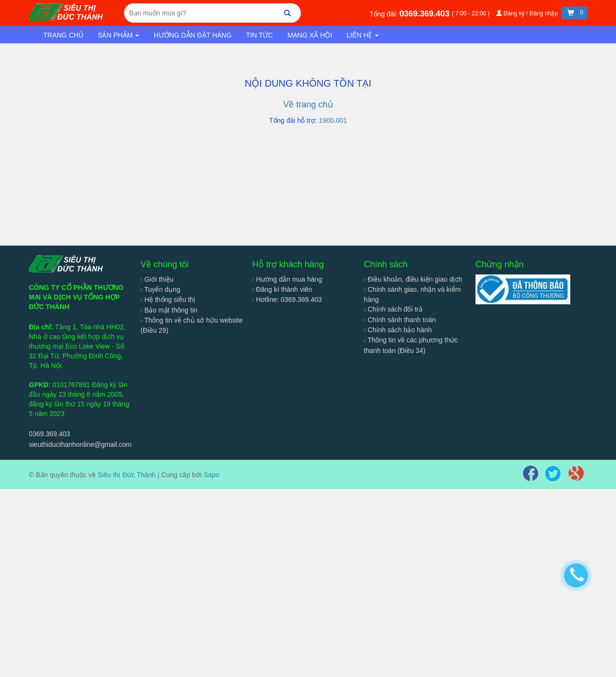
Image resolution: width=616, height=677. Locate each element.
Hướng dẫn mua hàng (287, 279)
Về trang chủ (308, 104)
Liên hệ (363, 35)
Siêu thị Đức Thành (127, 475)
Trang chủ (63, 35)
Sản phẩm (118, 35)
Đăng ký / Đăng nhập (528, 13)
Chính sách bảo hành (398, 330)
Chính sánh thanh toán (400, 320)
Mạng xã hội (310, 35)
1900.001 (333, 120)
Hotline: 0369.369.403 (287, 299)
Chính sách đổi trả (393, 309)
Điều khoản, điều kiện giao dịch (413, 279)
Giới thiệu (157, 279)
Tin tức (259, 35)
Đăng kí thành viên (282, 289)
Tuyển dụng (160, 289)
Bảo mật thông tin (169, 310)
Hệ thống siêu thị (168, 299)
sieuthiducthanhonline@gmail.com (80, 444)
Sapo (212, 475)
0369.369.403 (426, 14)
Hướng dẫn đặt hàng (192, 35)
